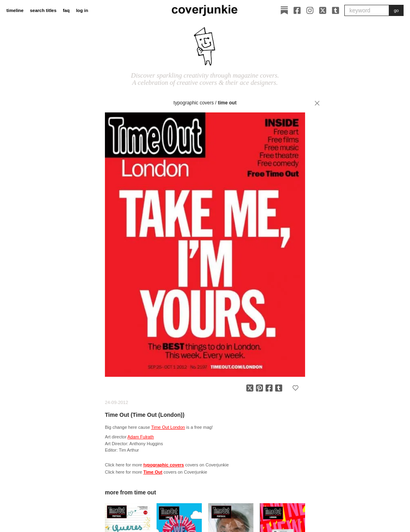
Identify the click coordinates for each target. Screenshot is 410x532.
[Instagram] (310, 10)
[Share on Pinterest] (259, 388)
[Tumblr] (336, 10)
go (396, 10)
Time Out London (168, 427)
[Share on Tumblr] (279, 388)
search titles (43, 10)
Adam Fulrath (141, 437)
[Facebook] (297, 10)
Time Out (227, 103)
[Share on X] (250, 388)
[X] (323, 10)
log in (82, 10)
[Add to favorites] (295, 388)
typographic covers (194, 103)
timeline (15, 10)
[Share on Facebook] (269, 388)
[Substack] (284, 10)
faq (66, 10)
